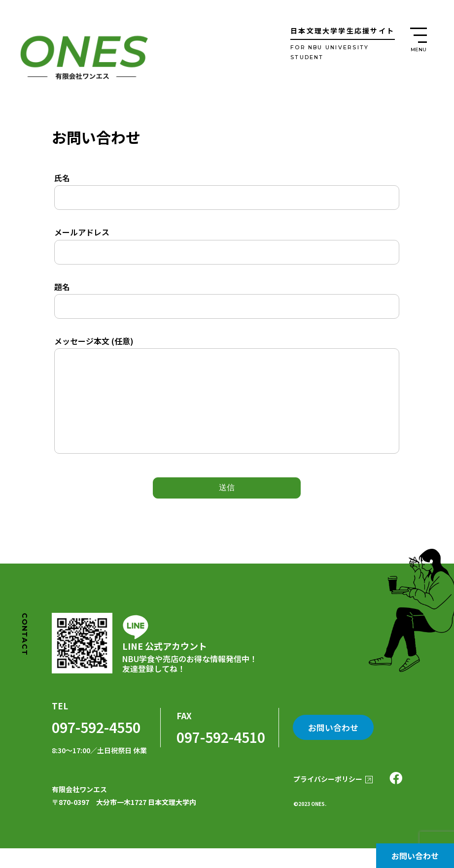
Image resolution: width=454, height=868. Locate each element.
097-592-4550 (96, 747)
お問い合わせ (415, 856)
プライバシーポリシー (327, 799)
